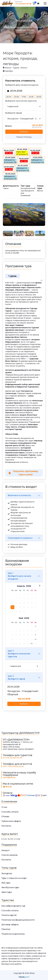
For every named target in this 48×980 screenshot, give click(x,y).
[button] (7, 215)
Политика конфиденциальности (18, 920)
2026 (29, 586)
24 (36, 639)
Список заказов (9, 855)
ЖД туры (6, 883)
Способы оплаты (10, 812)
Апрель (21, 586)
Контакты (6, 826)
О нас (4, 807)
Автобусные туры (10, 887)
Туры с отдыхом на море (14, 878)
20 (12, 607)
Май (21, 618)
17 (36, 635)
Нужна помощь (24, 137)
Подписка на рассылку (13, 934)
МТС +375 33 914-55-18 (13, 766)
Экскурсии (7, 873)
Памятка (6, 929)
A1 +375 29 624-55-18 (12, 758)
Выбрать (24, 704)
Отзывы (5, 817)
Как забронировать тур (13, 906)
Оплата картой (9, 915)
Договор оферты (10, 925)
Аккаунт (6, 850)
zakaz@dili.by (9, 777)
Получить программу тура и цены (23, 473)
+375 (23, 4)
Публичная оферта (11, 821)
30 (32, 644)
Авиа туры (7, 892)
